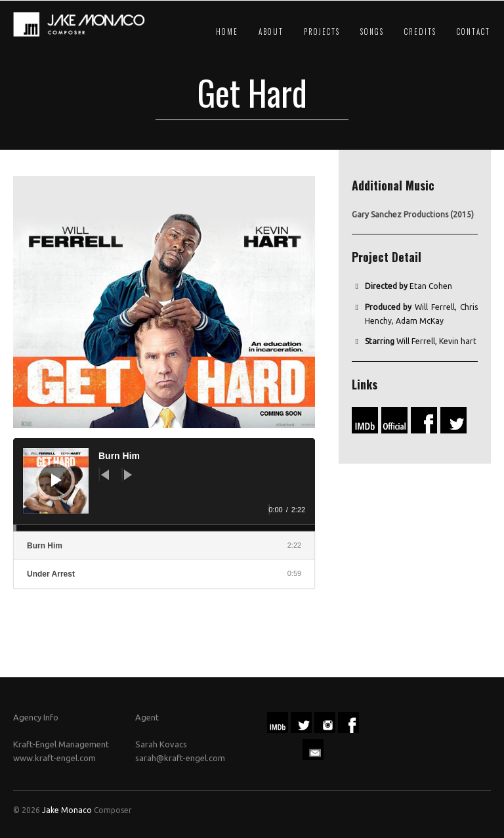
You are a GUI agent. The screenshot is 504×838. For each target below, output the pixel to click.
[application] (164, 485)
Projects (322, 32)
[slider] (164, 528)
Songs (372, 32)
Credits (420, 32)
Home (227, 32)
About (271, 32)
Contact (473, 32)
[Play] (56, 480)
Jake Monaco (67, 810)
